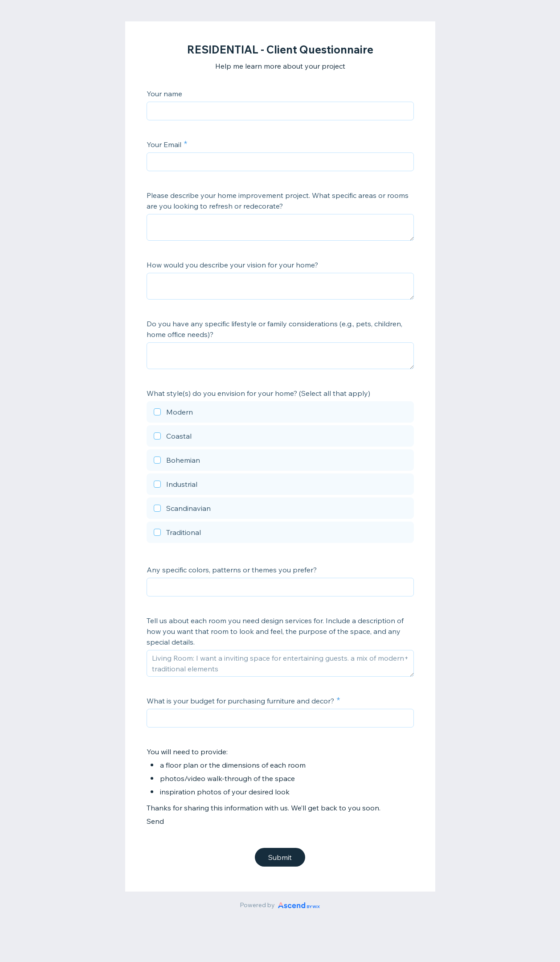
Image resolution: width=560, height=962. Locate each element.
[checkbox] (280, 413)
